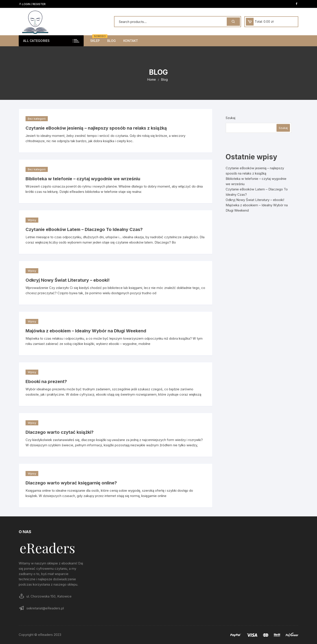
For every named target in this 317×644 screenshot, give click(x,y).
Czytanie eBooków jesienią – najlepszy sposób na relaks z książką (96, 128)
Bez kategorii (37, 119)
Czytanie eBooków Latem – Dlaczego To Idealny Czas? (84, 229)
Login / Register (32, 4)
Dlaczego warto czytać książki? (60, 432)
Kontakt (131, 41)
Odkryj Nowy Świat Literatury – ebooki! (68, 280)
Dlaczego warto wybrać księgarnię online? (71, 483)
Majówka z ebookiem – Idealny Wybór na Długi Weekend (86, 331)
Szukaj (230, 118)
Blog (112, 41)
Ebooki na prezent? (46, 382)
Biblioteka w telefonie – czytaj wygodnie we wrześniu (83, 179)
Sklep (97, 39)
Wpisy (32, 220)
